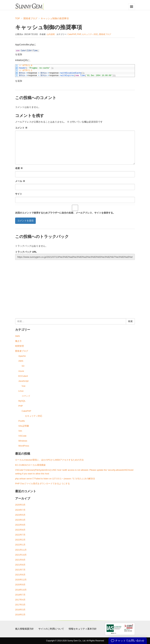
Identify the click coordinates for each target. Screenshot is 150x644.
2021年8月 (20, 565)
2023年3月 (20, 520)
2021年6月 (20, 575)
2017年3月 (20, 605)
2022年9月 (20, 525)
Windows (23, 441)
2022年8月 (20, 530)
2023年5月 (20, 515)
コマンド (26, 396)
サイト (19, 194)
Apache (22, 356)
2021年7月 (20, 570)
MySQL (22, 401)
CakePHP (72, 34)
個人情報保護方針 (24, 629)
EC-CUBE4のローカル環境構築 (30, 465)
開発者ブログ (105, 34)
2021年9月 (20, 560)
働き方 (18, 341)
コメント (21, 128)
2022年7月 (20, 535)
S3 (23, 366)
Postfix (22, 421)
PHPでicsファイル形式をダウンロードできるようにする (42, 484)
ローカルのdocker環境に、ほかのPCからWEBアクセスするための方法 (49, 460)
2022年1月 (20, 545)
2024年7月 (20, 510)
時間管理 (19, 346)
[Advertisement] (75, 285)
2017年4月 (20, 600)
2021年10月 (21, 555)
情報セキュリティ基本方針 (83, 629)
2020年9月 (20, 585)
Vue (24, 386)
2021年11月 (21, 550)
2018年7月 (20, 595)
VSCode (22, 436)
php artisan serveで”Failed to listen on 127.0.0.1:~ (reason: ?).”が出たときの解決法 (55, 479)
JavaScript (24, 381)
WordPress (24, 446)
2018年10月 (21, 590)
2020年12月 (21, 580)
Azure (21, 371)
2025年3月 (20, 505)
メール (20, 181)
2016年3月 (20, 610)
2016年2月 (20, 615)
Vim (20, 431)
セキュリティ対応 (90, 34)
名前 (19, 168)
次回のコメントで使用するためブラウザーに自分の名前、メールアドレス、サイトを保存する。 (65, 213)
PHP (79, 34)
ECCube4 (23, 376)
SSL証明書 (24, 426)
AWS (21, 361)
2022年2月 (20, 540)
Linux (21, 391)
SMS (17, 336)
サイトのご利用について (51, 629)
